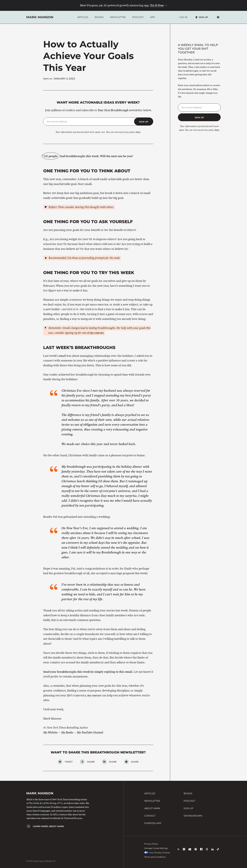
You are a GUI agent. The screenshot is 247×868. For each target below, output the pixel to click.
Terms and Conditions (155, 857)
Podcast (138, 17)
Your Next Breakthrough (113, 110)
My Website (50, 733)
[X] (178, 851)
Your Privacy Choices (157, 853)
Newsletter (118, 17)
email (62, 356)
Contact (150, 816)
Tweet (69, 762)
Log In (183, 17)
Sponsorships (193, 816)
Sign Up (203, 17)
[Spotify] (196, 851)
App (153, 17)
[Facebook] (201, 851)
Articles (83, 17)
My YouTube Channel (90, 733)
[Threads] (207, 851)
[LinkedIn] (213, 851)
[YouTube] (190, 851)
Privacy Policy (151, 844)
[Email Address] (89, 122)
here (138, 132)
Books (99, 17)
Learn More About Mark (48, 826)
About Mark (152, 808)
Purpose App (153, 823)
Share (91, 762)
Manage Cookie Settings (156, 848)
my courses (97, 333)
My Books (67, 733)
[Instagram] (184, 851)
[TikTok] (218, 851)
